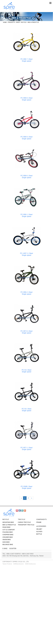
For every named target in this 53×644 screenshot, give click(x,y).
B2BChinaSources (31, 564)
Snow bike (7, 540)
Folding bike (8, 532)
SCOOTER (13, 548)
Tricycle (22, 519)
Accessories (41, 526)
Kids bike (6, 542)
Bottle (39, 534)
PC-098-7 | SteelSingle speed (27, 60)
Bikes (18, 22)
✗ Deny (3, 574)
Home (5, 22)
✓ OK (8, 643)
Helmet (39, 529)
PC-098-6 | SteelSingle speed (27, 177)
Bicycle (24, 22)
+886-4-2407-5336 (12, 554)
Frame (39, 522)
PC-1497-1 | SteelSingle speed (26, 254)
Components (41, 519)
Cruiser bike (8, 537)
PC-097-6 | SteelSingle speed (27, 332)
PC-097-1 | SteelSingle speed (27, 449)
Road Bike (6, 527)
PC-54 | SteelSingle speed (26, 410)
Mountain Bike (8, 522)
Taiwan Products (7, 564)
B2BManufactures (19, 564)
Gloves (39, 532)
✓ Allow (3, 572)
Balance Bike (8, 545)
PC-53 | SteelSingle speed (26, 371)
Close (2, 567)
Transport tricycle (26, 525)
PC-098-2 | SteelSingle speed (27, 293)
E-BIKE (5, 548)
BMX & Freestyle (33, 22)
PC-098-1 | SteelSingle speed (27, 215)
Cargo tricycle (24, 522)
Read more (5, 590)
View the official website (18, 590)
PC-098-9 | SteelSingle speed (27, 138)
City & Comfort (9, 530)
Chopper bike (8, 535)
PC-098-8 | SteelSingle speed (27, 99)
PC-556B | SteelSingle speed (26, 487)
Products (11, 22)
